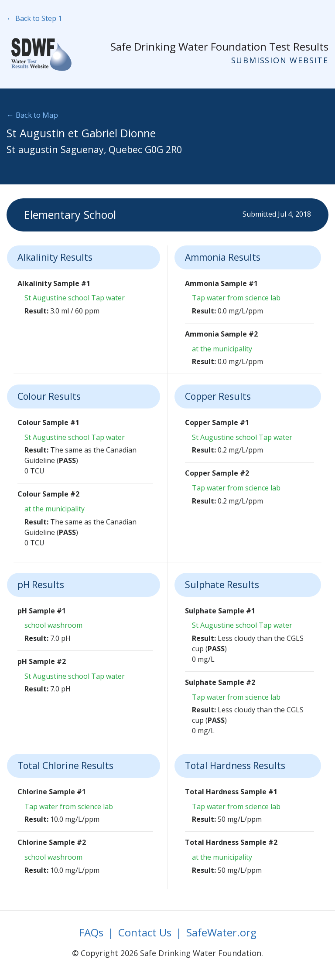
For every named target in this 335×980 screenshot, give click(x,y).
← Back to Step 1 (34, 18)
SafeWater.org (221, 932)
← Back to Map (32, 115)
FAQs (91, 932)
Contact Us (145, 932)
